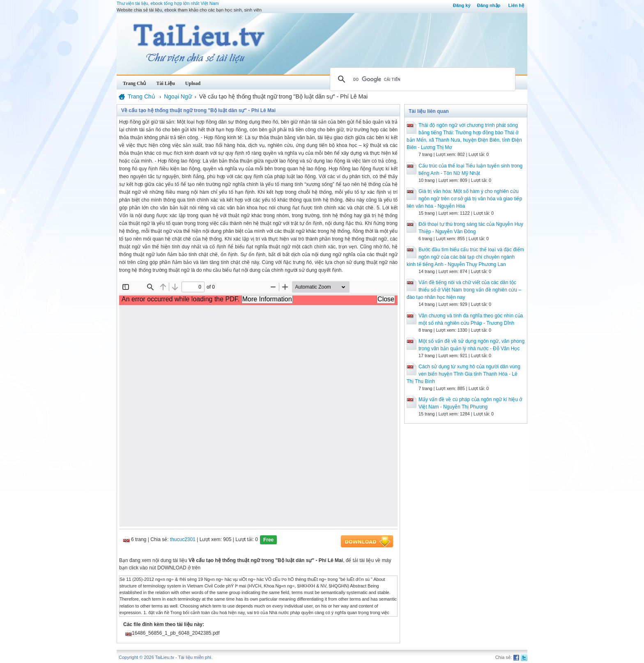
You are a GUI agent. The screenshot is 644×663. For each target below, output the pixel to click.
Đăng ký (462, 5)
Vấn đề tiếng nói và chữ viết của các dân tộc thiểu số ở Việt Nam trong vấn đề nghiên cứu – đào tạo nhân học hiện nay (464, 290)
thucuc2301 (183, 539)
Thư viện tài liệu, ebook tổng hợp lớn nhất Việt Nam (168, 3)
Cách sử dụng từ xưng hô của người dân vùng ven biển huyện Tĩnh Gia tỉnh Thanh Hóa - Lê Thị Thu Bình (463, 374)
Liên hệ (516, 5)
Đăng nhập (489, 5)
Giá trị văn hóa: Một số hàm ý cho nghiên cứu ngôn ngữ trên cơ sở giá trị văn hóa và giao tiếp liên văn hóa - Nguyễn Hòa (464, 199)
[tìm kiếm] (421, 79)
